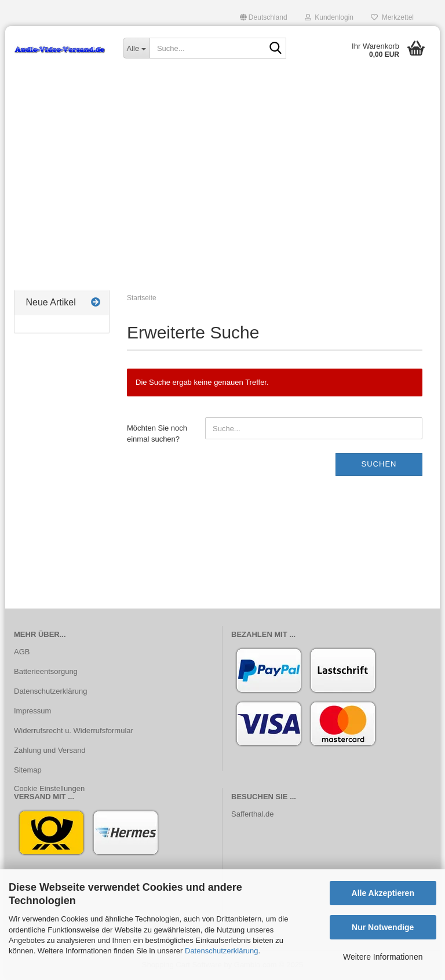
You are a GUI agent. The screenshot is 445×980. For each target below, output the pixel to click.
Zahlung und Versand (50, 750)
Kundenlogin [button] (329, 17)
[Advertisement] (222, 194)
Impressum (32, 711)
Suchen (379, 464)
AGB (22, 652)
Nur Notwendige (383, 927)
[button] (264, 17)
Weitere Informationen (383, 957)
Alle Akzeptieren (383, 893)
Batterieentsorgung (46, 671)
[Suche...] (136, 48)
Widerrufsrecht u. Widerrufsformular (74, 731)
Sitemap (28, 770)
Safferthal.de (252, 814)
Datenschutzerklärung (221, 951)
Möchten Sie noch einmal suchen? (157, 433)
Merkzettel (392, 17)
